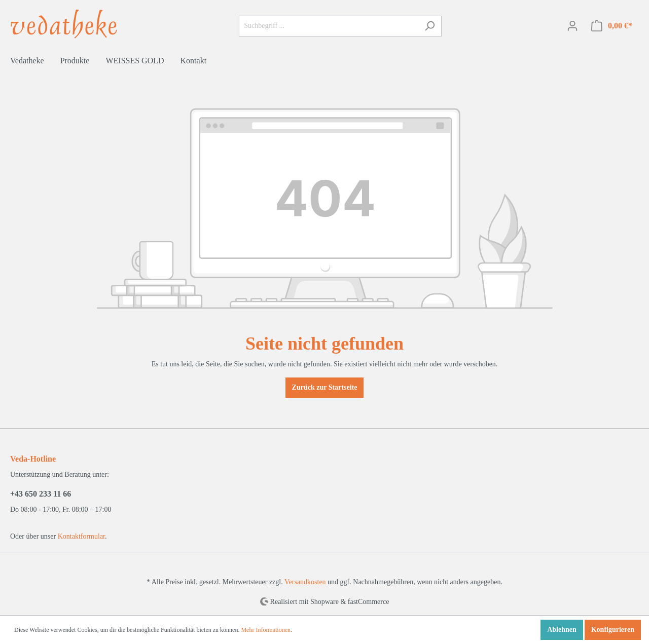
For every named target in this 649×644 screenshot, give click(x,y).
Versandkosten (305, 582)
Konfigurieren (613, 630)
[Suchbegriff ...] (329, 26)
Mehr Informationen (266, 630)
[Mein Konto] (572, 26)
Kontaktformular (81, 536)
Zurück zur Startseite (325, 387)
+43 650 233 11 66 (41, 494)
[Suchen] (430, 26)
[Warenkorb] (612, 26)
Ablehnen (562, 630)
